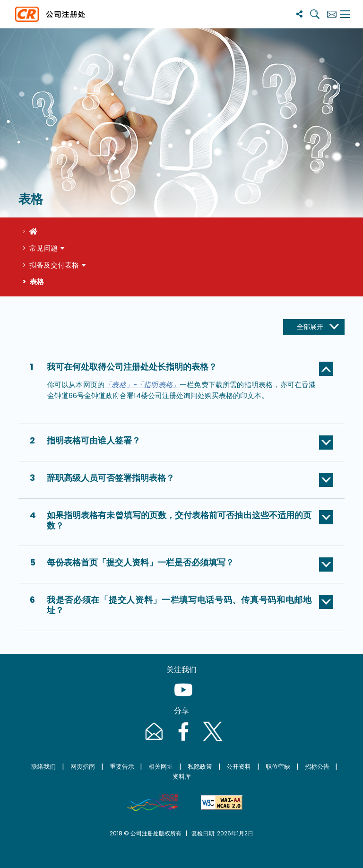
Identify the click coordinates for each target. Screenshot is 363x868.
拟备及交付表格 (54, 265)
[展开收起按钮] (314, 327)
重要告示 (122, 767)
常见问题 (43, 248)
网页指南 (83, 767)
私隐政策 (200, 767)
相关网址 (161, 767)
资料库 (182, 777)
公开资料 (239, 767)
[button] (181, 369)
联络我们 (43, 767)
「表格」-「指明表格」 (142, 385)
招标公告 (317, 767)
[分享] (299, 14)
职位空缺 (278, 767)
